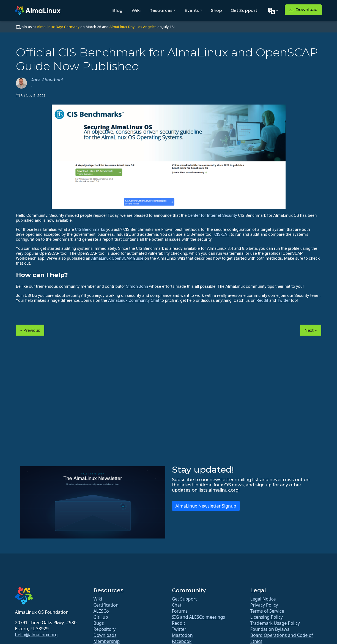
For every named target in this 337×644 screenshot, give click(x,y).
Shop (217, 10)
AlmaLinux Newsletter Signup (206, 506)
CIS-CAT (222, 234)
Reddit (262, 300)
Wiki (136, 10)
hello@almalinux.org (36, 635)
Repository (105, 629)
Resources (161, 10)
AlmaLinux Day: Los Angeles (133, 27)
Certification (106, 605)
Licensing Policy (267, 617)
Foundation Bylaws (270, 629)
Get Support (244, 10)
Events (192, 10)
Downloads (105, 635)
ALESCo (101, 611)
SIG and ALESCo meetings (198, 617)
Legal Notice (263, 599)
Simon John (137, 286)
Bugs (99, 623)
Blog (117, 10)
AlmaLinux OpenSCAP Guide (117, 258)
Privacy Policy (264, 605)
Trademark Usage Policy (275, 623)
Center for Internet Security (212, 215)
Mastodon (182, 635)
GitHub (101, 617)
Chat (177, 605)
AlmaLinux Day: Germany (58, 27)
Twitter (283, 300)
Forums (180, 611)
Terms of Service (267, 611)
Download (303, 9)
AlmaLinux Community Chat (134, 300)
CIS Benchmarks (90, 229)
